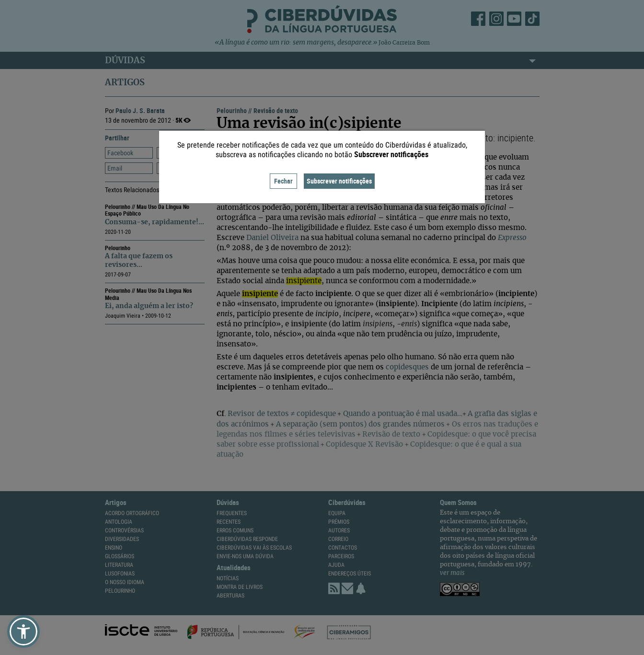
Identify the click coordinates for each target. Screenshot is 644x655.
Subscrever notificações (339, 181)
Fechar (283, 181)
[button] (23, 632)
